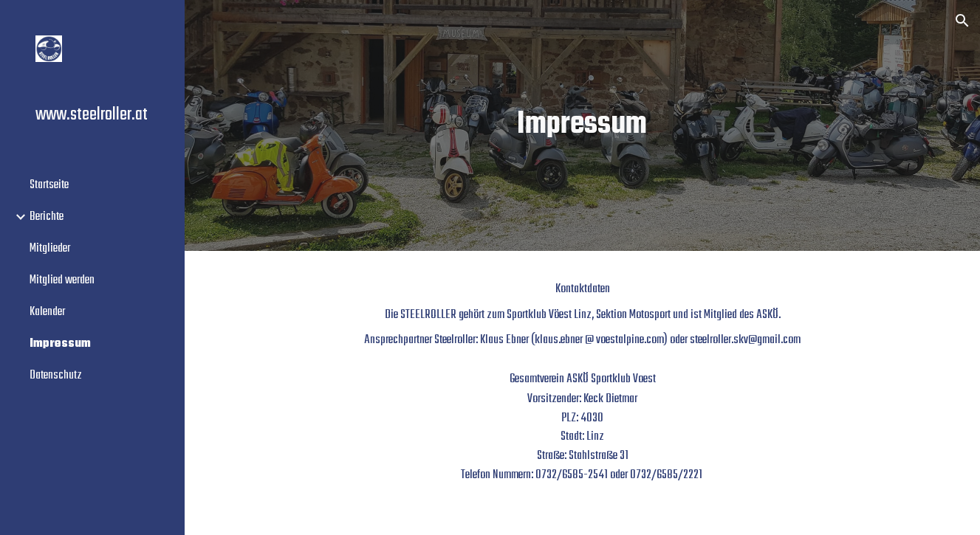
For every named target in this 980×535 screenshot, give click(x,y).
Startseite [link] (49, 185)
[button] (962, 21)
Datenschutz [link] (56, 375)
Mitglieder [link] (50, 248)
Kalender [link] (47, 312)
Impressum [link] (60, 344)
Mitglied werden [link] (62, 280)
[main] (582, 126)
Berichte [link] (47, 217)
